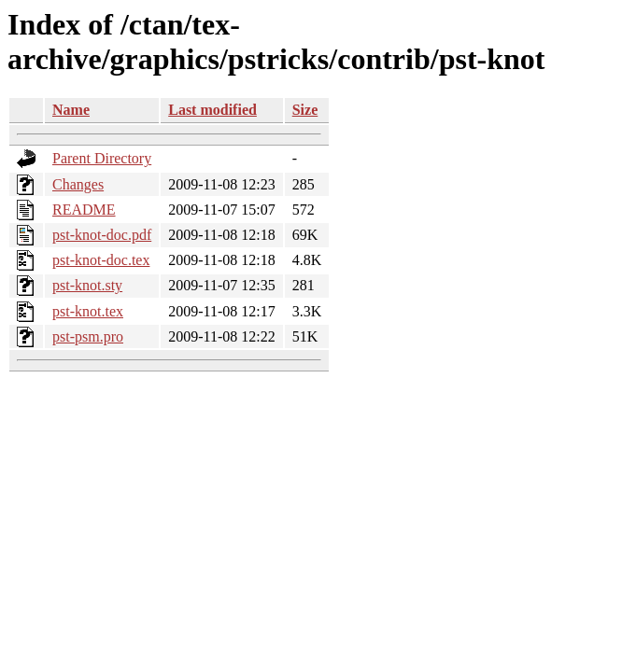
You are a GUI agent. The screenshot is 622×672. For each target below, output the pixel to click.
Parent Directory (102, 158)
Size (305, 110)
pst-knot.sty (87, 285)
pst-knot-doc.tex (101, 260)
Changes (78, 184)
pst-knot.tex (88, 311)
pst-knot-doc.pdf (102, 235)
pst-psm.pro (88, 336)
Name (71, 110)
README (84, 210)
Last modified (212, 110)
